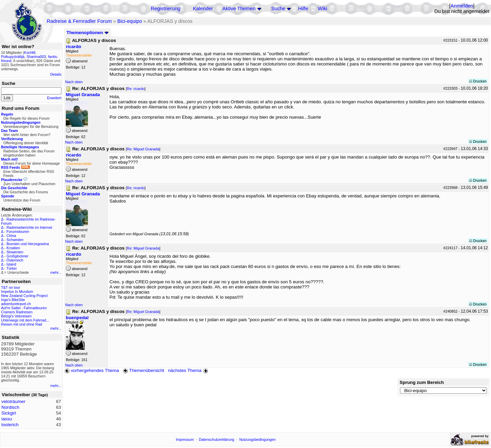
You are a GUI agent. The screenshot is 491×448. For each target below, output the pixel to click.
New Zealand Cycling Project (24, 296)
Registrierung (166, 9)
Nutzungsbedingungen (258, 439)
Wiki (323, 9)
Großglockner (18, 256)
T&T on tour (11, 287)
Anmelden (462, 6)
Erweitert (54, 98)
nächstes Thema (189, 370)
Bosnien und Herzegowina (28, 244)
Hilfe (303, 9)
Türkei (12, 268)
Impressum (185, 439)
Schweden (15, 240)
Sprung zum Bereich (422, 382)
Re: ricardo (136, 89)
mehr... (56, 272)
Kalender (203, 9)
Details (56, 74)
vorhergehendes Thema (92, 370)
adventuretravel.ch (16, 304)
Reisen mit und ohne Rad (21, 324)
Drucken (478, 81)
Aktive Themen (239, 9)
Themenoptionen (88, 33)
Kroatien (13, 248)
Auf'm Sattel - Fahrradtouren (24, 308)
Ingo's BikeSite (13, 300)
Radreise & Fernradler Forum (79, 21)
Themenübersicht (143, 370)
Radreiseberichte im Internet (29, 227)
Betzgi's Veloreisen (16, 316)
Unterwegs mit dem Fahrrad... (25, 320)
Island (11, 264)
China (11, 236)
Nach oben (74, 82)
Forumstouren (18, 232)
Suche (278, 9)
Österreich (15, 260)
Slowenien (15, 252)
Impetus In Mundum (17, 292)
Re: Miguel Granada (143, 149)
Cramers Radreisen (17, 312)
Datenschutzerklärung (217, 439)
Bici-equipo (130, 21)
